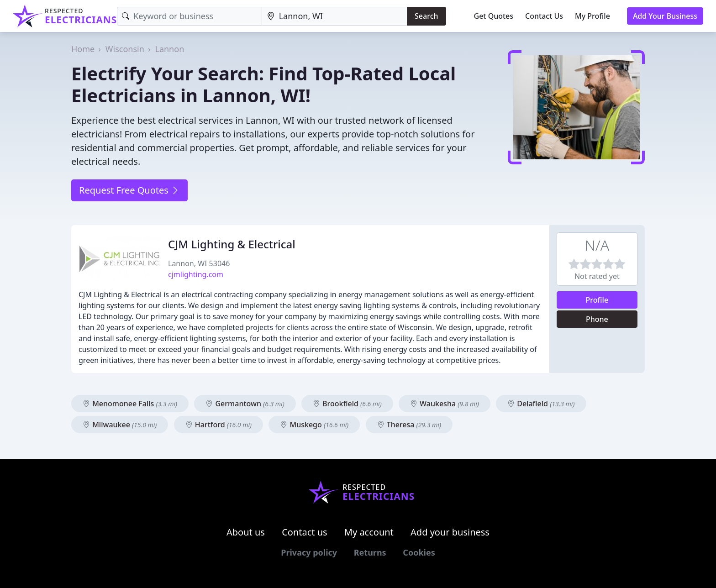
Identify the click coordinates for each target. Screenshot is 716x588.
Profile (597, 300)
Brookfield (347, 404)
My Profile (592, 16)
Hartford (219, 425)
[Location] (334, 16)
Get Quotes (494, 16)
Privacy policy (309, 552)
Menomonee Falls (130, 404)
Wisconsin (125, 49)
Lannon (169, 49)
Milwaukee (120, 425)
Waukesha (445, 404)
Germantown (245, 404)
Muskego (314, 425)
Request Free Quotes (129, 190)
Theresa (409, 425)
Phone (597, 319)
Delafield (541, 404)
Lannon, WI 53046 (199, 263)
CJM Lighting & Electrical (232, 244)
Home (83, 49)
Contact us (305, 532)
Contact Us (544, 16)
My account (369, 532)
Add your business (450, 532)
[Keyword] (189, 16)
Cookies (419, 552)
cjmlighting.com (196, 274)
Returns (370, 552)
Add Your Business (665, 16)
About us (246, 532)
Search (426, 16)
